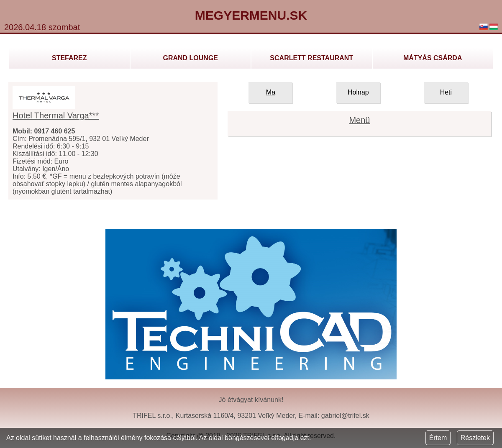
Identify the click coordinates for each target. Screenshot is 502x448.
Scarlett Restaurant (311, 58)
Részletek (475, 438)
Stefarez (69, 58)
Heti (446, 92)
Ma (271, 92)
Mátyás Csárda (433, 58)
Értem (438, 438)
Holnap (358, 92)
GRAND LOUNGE (190, 58)
